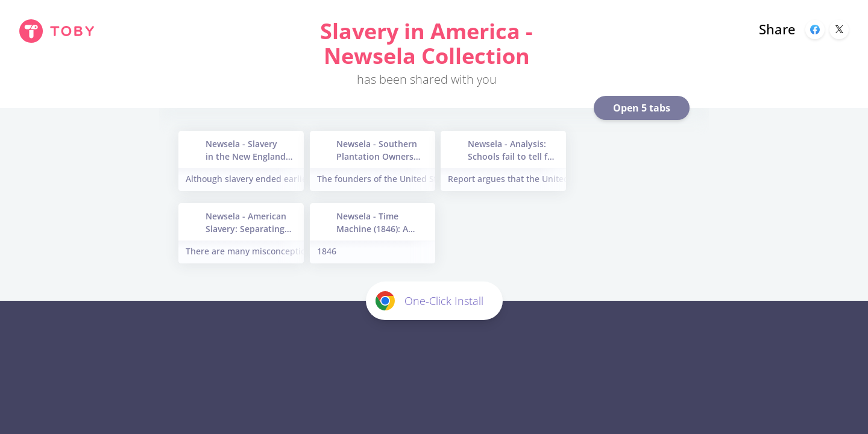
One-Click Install (429, 301)
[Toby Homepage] (57, 31)
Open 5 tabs (642, 108)
